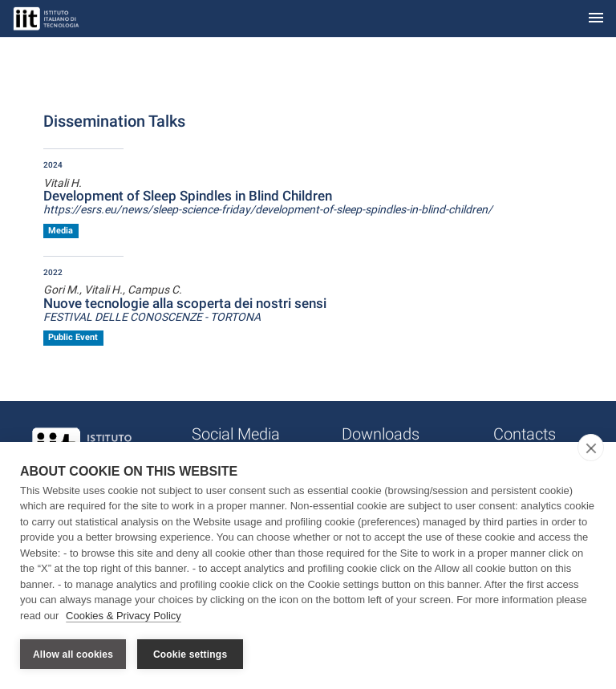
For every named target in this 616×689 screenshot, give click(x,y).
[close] (591, 448)
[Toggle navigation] (596, 19)
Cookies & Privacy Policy (124, 616)
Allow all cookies (73, 655)
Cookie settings (190, 655)
